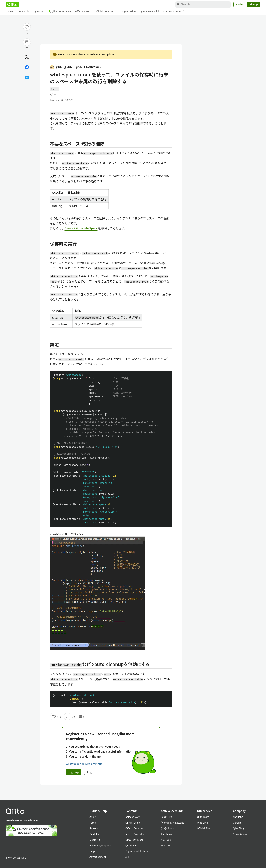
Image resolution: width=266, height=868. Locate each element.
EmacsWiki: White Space (81, 228)
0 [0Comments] (82, 717)
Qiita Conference (60, 11)
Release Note (133, 817)
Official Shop (204, 828)
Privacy (94, 828)
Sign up (74, 772)
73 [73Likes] (27, 33)
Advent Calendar (135, 834)
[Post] (27, 57)
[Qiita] (12, 4)
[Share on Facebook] (27, 67)
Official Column (106, 11)
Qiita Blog (238, 828)
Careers (237, 823)
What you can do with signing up (84, 764)
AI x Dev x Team (174, 11)
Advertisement (98, 857)
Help (92, 851)
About (93, 817)
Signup (254, 4)
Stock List (24, 11)
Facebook (167, 834)
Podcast (166, 845)
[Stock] (27, 42)
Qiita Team (203, 817)
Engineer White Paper (137, 851)
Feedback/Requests (101, 845)
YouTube (166, 840)
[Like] (27, 27)
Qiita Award (132, 845)
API (127, 857)
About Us (238, 817)
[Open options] (27, 88)
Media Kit (95, 840)
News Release (241, 834)
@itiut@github (75, 67)
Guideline (95, 834)
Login (239, 4)
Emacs (55, 89)
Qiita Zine (202, 823)
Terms (93, 823)
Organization (128, 11)
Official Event (83, 11)
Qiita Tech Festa (134, 840)
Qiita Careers (149, 11)
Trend (11, 11)
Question (39, 11)
